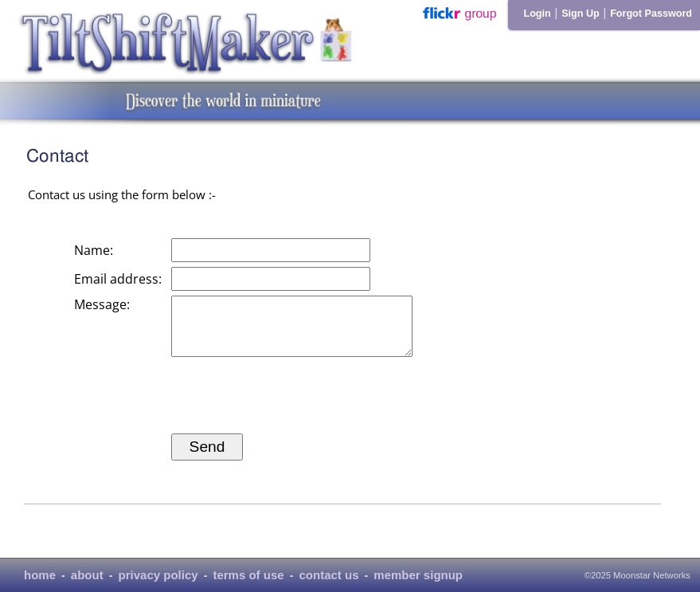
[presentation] (292, 407)
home (40, 575)
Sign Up (581, 14)
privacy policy (158, 575)
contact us (328, 575)
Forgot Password (651, 14)
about (87, 575)
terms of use (248, 575)
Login (537, 14)
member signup (418, 575)
